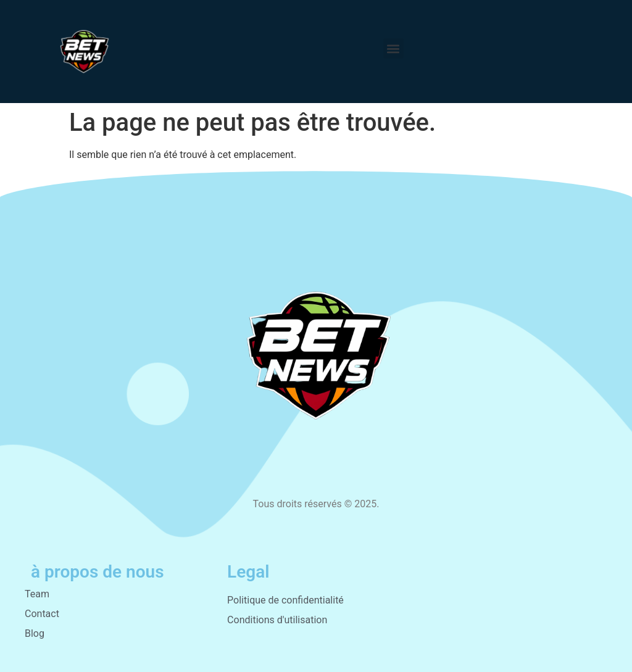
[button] (393, 48)
